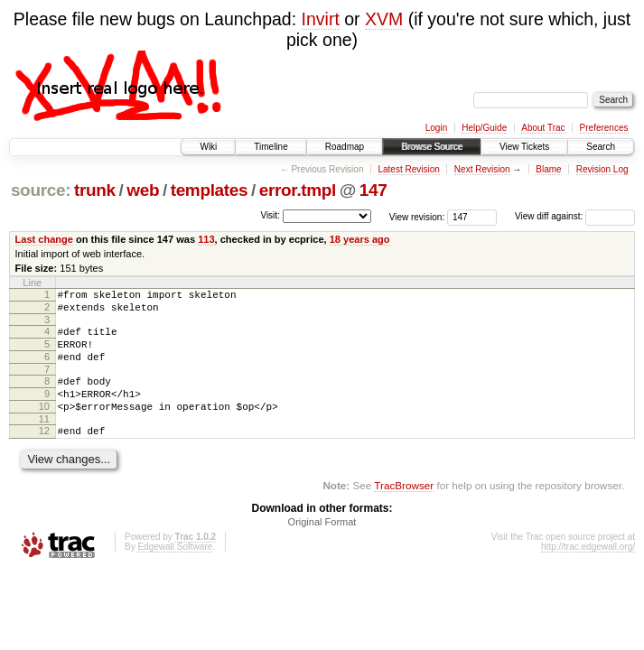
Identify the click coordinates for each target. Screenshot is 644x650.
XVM (384, 19)
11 (44, 441)
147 (373, 190)
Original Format (322, 546)
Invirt (321, 19)
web (143, 190)
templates (210, 190)
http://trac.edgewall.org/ (588, 571)
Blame (548, 169)
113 (206, 239)
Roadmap (345, 147)
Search (601, 147)
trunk (95, 190)
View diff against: (575, 216)
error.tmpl (298, 190)
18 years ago (360, 239)
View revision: (417, 216)
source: (41, 190)
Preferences (604, 128)
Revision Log (602, 169)
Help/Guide (484, 128)
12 (44, 452)
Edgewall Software (175, 571)
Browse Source (432, 147)
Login (436, 128)
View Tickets (524, 147)
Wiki (208, 147)
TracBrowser (404, 510)
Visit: (270, 215)
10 (44, 425)
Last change (44, 239)
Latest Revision (408, 169)
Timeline (271, 147)
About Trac (543, 128)
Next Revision (482, 169)
